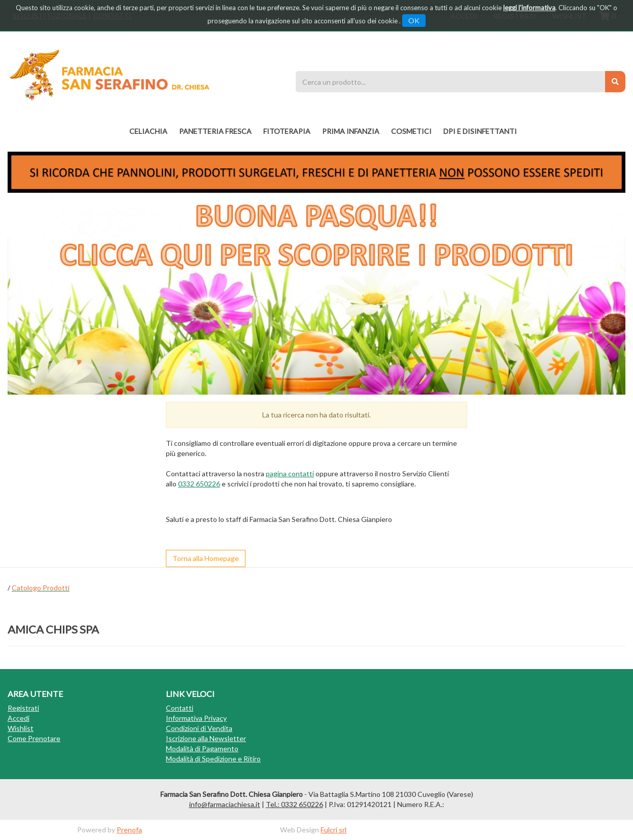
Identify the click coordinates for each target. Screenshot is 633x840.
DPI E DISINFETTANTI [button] (480, 131)
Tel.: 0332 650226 (294, 804)
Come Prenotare (34, 738)
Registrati (23, 708)
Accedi (19, 718)
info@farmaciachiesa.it (225, 804)
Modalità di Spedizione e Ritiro (213, 759)
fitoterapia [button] (287, 131)
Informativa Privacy (196, 718)
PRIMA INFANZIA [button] (351, 131)
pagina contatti (290, 474)
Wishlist (21, 728)
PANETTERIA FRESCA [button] (215, 131)
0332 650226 (199, 484)
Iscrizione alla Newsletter (206, 738)
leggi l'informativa (529, 8)
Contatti (180, 708)
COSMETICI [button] (411, 131)
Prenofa (129, 830)
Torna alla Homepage (206, 558)
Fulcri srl (333, 830)
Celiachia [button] (148, 131)
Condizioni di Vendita (199, 728)
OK (414, 21)
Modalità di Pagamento (202, 748)
